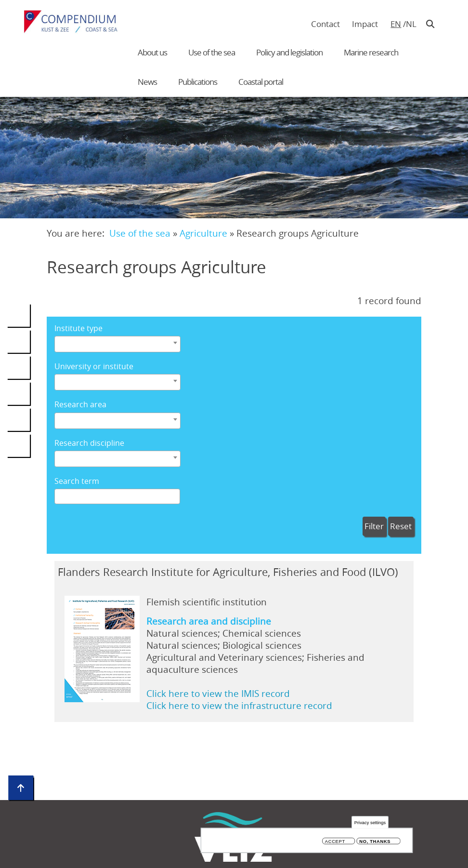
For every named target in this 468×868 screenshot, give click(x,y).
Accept (335, 842)
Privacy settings (370, 823)
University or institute (94, 367)
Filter (374, 526)
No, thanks (375, 842)
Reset (401, 526)
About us (152, 52)
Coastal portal (261, 82)
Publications (198, 82)
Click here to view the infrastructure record (239, 705)
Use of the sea (212, 52)
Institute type (78, 328)
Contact (325, 24)
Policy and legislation (289, 52)
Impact (365, 24)
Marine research (371, 52)
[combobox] (117, 344)
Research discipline (89, 443)
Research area (80, 405)
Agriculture (203, 233)
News (147, 82)
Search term (77, 481)
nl (411, 24)
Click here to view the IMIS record (218, 693)
